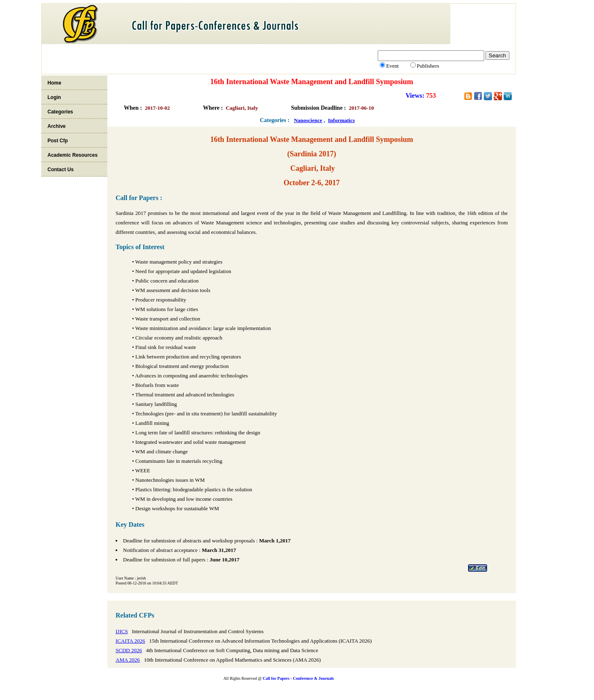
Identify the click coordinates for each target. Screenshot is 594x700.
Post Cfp (58, 141)
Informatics (342, 120)
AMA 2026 (128, 660)
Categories (60, 112)
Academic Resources (72, 155)
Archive (57, 126)
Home (54, 83)
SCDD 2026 (129, 650)
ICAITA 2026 (130, 641)
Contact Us (60, 170)
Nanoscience (308, 120)
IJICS (122, 631)
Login (54, 97)
